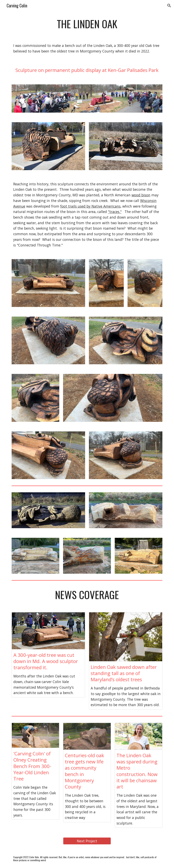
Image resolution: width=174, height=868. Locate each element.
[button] (169, 6)
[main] (87, 24)
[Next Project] (87, 841)
